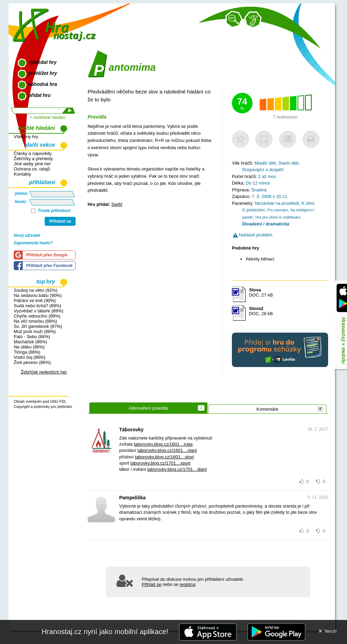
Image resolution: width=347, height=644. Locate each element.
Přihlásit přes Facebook (49, 266)
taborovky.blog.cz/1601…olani (167, 450)
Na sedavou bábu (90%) (38, 295)
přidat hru (39, 95)
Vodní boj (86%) (30, 357)
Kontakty (22, 174)
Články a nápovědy (33, 153)
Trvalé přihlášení (51, 211)
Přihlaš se (152, 584)
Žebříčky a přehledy (33, 159)
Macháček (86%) (30, 342)
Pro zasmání (278, 210)
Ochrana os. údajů (32, 169)
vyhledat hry (42, 62)
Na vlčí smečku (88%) (35, 321)
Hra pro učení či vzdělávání (278, 217)
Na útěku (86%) (29, 347)
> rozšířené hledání (48, 118)
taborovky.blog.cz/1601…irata (163, 444)
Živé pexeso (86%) (32, 362)
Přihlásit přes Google (47, 255)
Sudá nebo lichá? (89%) (37, 306)
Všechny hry (26, 137)
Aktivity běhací (260, 259)
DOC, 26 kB (261, 311)
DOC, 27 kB (261, 292)
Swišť (117, 204)
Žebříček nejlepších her (44, 372)
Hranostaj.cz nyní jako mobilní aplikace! (105, 631)
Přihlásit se (60, 221)
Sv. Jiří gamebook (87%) (38, 326)
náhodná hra (43, 84)
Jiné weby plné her (32, 164)
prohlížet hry (43, 73)
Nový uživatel (27, 235)
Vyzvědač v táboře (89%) (38, 311)
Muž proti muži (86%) (35, 331)
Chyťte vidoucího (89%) (37, 316)
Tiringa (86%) (27, 352)
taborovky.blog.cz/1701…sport (161, 463)
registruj (188, 584)
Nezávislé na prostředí (277, 203)
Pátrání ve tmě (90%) (35, 301)
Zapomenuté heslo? (33, 243)
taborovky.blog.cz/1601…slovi (165, 457)
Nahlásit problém (253, 235)
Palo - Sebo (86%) (32, 337)
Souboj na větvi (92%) (36, 290)
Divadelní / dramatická (266, 224)
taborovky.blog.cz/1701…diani (177, 469)
